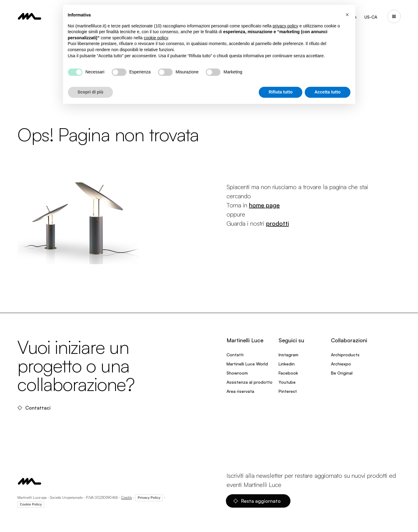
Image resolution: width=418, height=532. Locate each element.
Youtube (287, 382)
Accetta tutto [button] (328, 92)
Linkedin (287, 364)
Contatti (235, 355)
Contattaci (34, 408)
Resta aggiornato (257, 501)
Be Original (342, 373)
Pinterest (288, 391)
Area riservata (240, 391)
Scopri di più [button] (91, 92)
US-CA (371, 17)
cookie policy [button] (156, 38)
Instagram (288, 355)
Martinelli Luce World (247, 364)
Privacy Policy (149, 498)
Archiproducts (345, 355)
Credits (126, 497)
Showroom (237, 373)
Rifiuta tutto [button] (281, 92)
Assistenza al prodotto (249, 382)
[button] (347, 15)
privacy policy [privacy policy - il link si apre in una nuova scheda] (286, 26)
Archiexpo (341, 364)
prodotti (277, 223)
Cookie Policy (31, 504)
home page (264, 205)
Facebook (288, 373)
